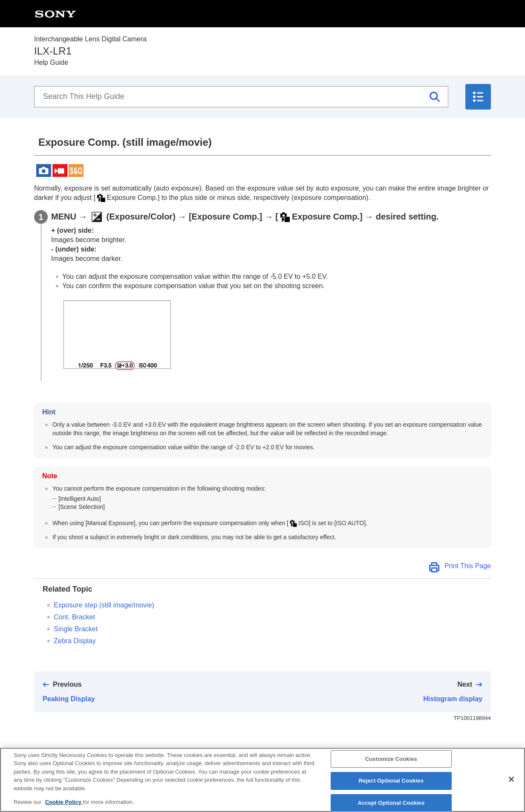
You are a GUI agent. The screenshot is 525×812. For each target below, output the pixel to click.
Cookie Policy (64, 809)
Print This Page (468, 566)
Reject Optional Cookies (391, 787)
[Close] (511, 786)
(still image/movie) (104, 605)
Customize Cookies (391, 765)
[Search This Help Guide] (241, 97)
